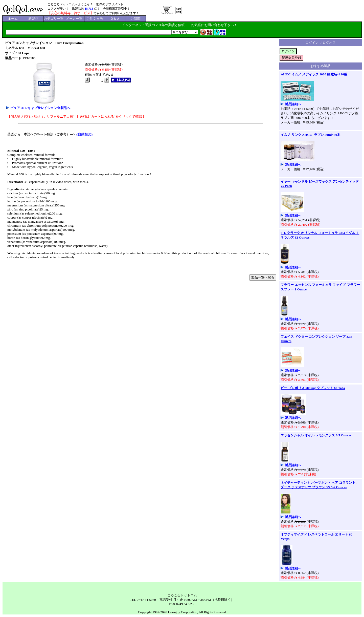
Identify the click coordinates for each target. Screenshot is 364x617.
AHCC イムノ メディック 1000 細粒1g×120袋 (314, 74)
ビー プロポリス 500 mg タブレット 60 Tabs (313, 388)
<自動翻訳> (84, 134)
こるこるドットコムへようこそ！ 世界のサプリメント (85, 4)
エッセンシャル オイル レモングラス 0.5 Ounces (316, 435)
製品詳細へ (293, 104)
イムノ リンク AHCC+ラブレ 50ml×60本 (310, 135)
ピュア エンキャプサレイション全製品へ (40, 108)
